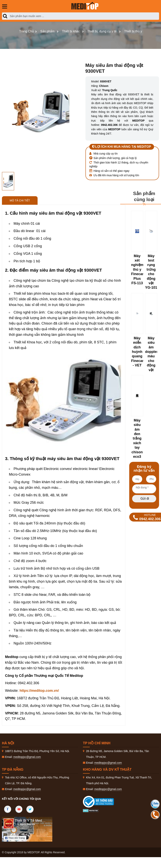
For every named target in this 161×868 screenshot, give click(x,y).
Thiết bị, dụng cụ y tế (102, 31)
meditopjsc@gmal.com (27, 757)
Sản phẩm (47, 31)
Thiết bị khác (71, 31)
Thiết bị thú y (133, 31)
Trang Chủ (27, 31)
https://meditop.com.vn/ (39, 691)
